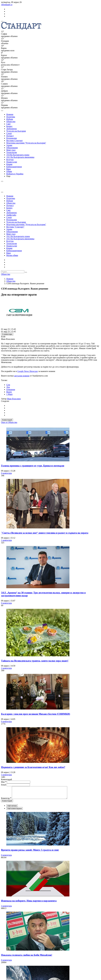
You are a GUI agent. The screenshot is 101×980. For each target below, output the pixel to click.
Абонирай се (7, 5)
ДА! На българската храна (18, 236)
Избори (10, 119)
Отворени (11, 389)
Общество (11, 122)
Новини (10, 114)
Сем (8, 385)
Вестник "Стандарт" (15, 227)
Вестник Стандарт (15, 141)
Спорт (9, 133)
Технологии (12, 152)
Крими (9, 164)
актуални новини (22, 376)
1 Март (9, 394)
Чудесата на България (16, 131)
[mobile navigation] (2, 21)
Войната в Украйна (15, 174)
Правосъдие (12, 162)
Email (4, 785)
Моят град (11, 150)
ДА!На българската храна (18, 155)
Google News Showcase (28, 371)
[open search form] (2, 111)
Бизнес (9, 126)
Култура (10, 160)
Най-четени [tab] (12, 808)
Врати (9, 392)
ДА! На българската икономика (20, 157)
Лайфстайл (11, 215)
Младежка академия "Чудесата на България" (26, 143)
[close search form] (2, 192)
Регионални (12, 138)
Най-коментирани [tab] (15, 811)
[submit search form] (26, 272)
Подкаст (10, 136)
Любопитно (12, 129)
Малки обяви (12, 255)
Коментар (6, 801)
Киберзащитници (14, 167)
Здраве (9, 145)
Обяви (9, 171)
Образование (12, 148)
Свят (8, 124)
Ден (8, 387)
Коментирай (7, 420)
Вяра (8, 169)
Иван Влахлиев (14, 399)
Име (4, 782)
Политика (11, 117)
